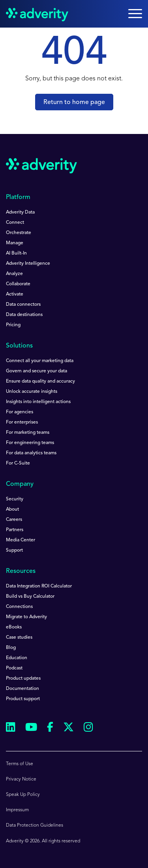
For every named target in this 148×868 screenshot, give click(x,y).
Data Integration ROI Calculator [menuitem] (39, 586)
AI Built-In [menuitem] (16, 253)
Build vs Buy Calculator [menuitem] (30, 597)
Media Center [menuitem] (21, 540)
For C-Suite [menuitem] (18, 463)
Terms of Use (20, 764)
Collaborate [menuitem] (18, 284)
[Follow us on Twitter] (68, 728)
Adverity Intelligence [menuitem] (28, 264)
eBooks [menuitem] (14, 627)
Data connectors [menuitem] (23, 305)
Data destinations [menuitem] (24, 315)
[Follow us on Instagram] (88, 728)
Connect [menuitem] (15, 223)
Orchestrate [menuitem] (19, 233)
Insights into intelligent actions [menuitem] (38, 402)
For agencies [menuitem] (20, 412)
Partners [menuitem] (15, 530)
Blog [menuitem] (11, 648)
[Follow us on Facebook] (50, 729)
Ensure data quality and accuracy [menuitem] (40, 381)
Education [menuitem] (17, 658)
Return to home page (74, 102)
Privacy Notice (21, 779)
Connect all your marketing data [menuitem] (40, 361)
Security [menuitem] (15, 499)
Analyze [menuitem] (14, 274)
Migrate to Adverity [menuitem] (26, 617)
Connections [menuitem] (19, 607)
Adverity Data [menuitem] (20, 212)
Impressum (17, 810)
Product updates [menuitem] (23, 678)
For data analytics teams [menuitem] (31, 453)
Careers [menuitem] (14, 520)
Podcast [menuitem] (14, 668)
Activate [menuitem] (15, 294)
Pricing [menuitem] (13, 325)
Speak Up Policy (23, 795)
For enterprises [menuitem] (22, 422)
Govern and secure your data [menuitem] (37, 371)
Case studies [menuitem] (19, 638)
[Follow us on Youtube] (31, 728)
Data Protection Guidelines (35, 825)
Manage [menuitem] (15, 243)
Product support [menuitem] (23, 699)
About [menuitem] (12, 509)
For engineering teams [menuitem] (30, 443)
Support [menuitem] (14, 550)
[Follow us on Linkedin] (11, 728)
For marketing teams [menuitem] (28, 433)
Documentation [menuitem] (22, 689)
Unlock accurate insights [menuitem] (32, 392)
